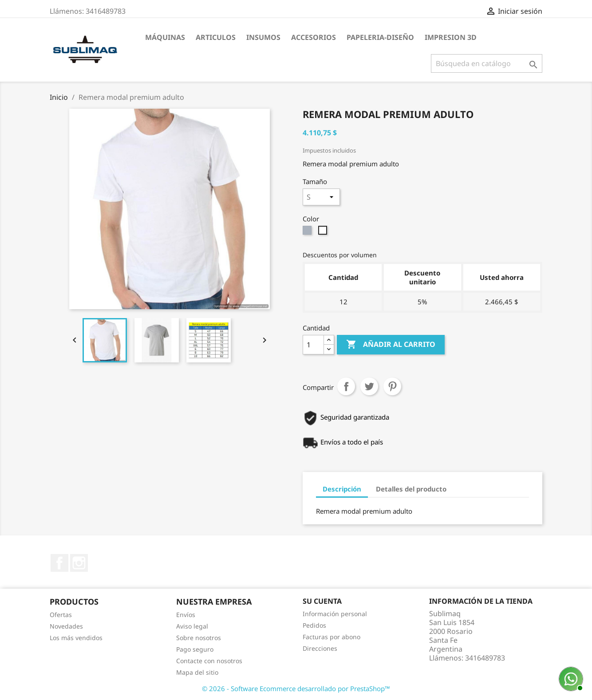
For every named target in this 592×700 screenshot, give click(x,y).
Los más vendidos (76, 638)
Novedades (66, 626)
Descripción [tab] (342, 489)
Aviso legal (192, 626)
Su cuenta (322, 601)
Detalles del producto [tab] (411, 489)
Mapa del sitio (197, 672)
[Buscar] (487, 63)
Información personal (335, 614)
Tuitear (369, 386)
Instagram (79, 563)
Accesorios (314, 37)
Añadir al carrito (391, 345)
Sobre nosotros (199, 638)
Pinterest (392, 386)
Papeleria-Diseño (380, 37)
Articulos (216, 37)
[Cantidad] (313, 345)
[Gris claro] (308, 232)
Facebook (59, 563)
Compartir (346, 386)
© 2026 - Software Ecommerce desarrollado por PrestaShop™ (296, 688)
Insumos (263, 37)
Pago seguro (195, 649)
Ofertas (61, 615)
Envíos (186, 615)
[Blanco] (324, 232)
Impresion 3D (451, 37)
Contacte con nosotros (209, 661)
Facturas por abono (332, 637)
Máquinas (165, 37)
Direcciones (320, 648)
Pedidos (314, 625)
